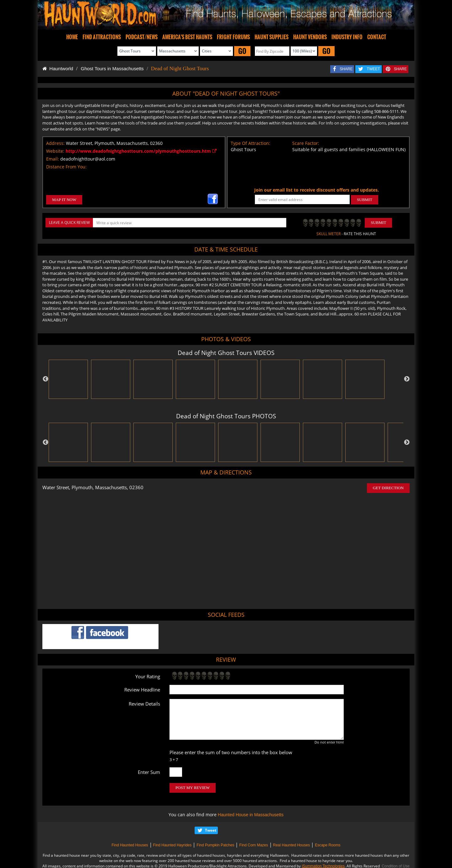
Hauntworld (58, 69)
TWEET (374, 69)
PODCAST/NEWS (142, 37)
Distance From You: (66, 167)
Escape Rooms (328, 845)
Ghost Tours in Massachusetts (112, 69)
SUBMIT (365, 200)
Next (407, 379)
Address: (55, 143)
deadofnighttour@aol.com (88, 159)
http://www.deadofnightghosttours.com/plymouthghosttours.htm (141, 151)
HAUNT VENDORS (310, 37)
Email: (53, 159)
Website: (55, 151)
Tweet (211, 830)
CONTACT (377, 37)
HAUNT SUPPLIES (272, 37)
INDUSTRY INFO (347, 37)
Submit (378, 222)
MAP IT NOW (64, 200)
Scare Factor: (306, 143)
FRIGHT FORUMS (233, 37)
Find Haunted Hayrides (172, 845)
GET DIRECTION (388, 488)
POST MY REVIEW (193, 788)
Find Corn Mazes (253, 845)
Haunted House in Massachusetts (251, 815)
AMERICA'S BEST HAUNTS (187, 37)
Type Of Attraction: (250, 143)
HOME (72, 37)
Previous (46, 379)
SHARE (346, 69)
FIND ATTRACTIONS (102, 37)
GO (242, 51)
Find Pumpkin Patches (215, 845)
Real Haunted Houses (291, 845)
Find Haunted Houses (130, 845)
